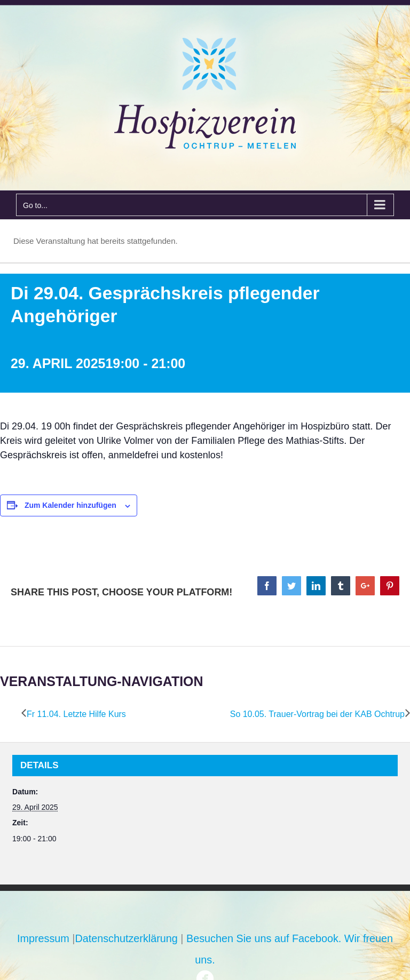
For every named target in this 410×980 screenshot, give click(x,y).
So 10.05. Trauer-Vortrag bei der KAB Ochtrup (317, 714)
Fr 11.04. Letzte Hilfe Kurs (76, 714)
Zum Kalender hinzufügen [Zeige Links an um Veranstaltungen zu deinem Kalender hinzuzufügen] (70, 505)
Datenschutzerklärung (126, 938)
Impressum (43, 938)
